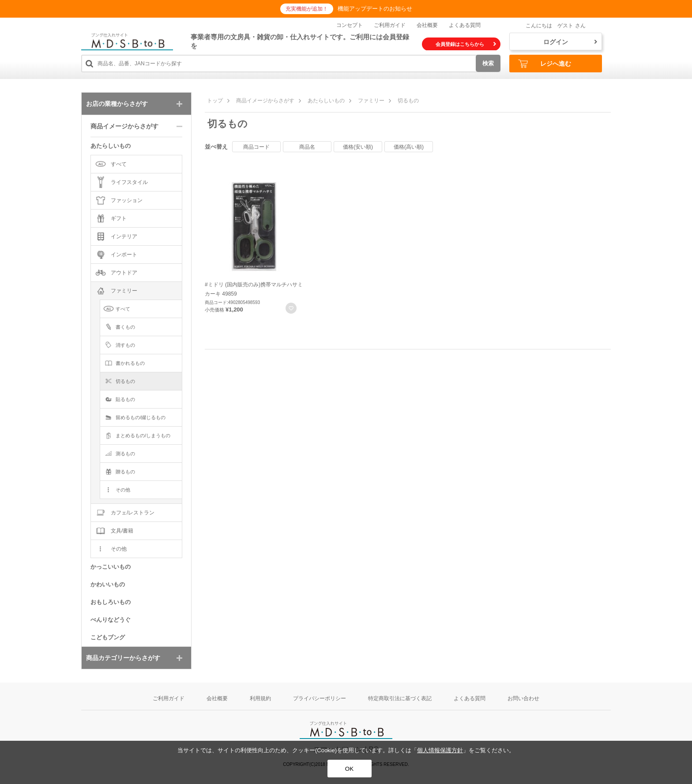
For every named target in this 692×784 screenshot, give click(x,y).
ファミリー (371, 101)
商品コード (256, 147)
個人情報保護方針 (440, 750)
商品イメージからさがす (265, 101)
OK (349, 769)
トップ (215, 101)
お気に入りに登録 (291, 308)
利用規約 (260, 698)
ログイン (570, 42)
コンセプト (350, 25)
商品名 (307, 147)
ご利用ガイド (390, 25)
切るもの (408, 101)
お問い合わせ (523, 698)
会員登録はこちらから (466, 44)
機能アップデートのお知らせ (375, 9)
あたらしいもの (326, 101)
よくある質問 (465, 25)
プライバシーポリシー (320, 698)
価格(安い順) (358, 147)
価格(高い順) (409, 147)
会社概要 (427, 25)
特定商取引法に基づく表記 (400, 698)
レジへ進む (545, 64)
